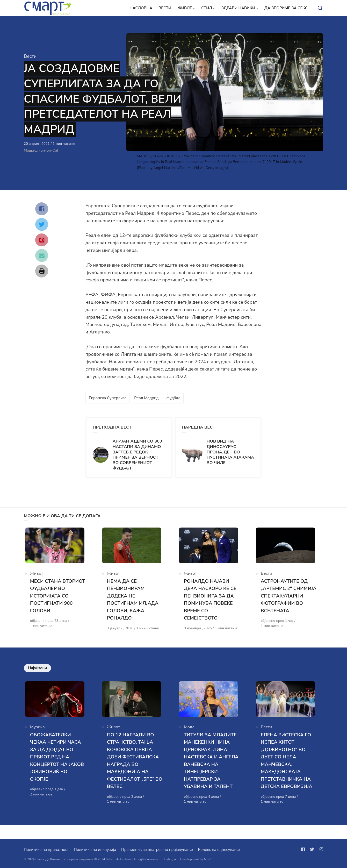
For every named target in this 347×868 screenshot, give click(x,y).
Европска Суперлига (108, 398)
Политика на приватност (46, 850)
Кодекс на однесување (219, 850)
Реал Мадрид (146, 398)
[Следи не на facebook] (304, 849)
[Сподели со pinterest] (42, 240)
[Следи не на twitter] (312, 849)
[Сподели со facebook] (42, 209)
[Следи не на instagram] (320, 849)
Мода (189, 741)
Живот (37, 578)
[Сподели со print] (42, 271)
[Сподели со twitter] (42, 224)
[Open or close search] (320, 8)
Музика (37, 741)
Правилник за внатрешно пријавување (157, 850)
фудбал (173, 398)
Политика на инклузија (95, 850)
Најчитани (37, 677)
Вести (30, 56)
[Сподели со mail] (42, 255)
